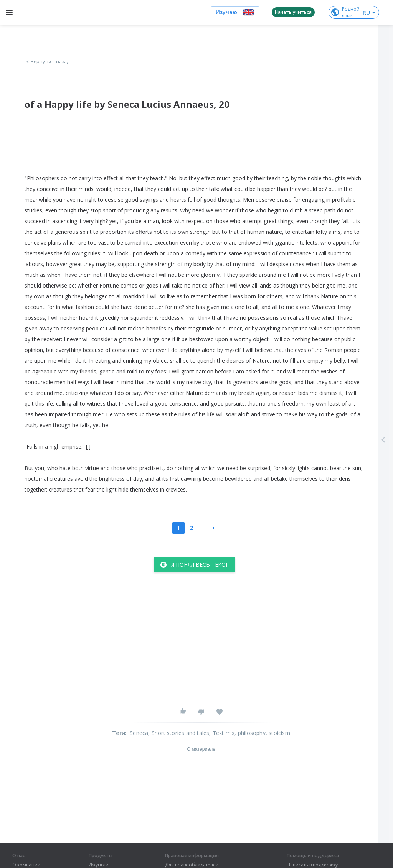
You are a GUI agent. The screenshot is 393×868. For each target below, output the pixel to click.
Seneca (139, 733)
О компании (26, 865)
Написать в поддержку (312, 865)
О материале (201, 749)
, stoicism (278, 733)
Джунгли (99, 865)
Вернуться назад (47, 62)
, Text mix (222, 733)
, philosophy (250, 733)
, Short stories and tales (179, 733)
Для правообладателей (192, 865)
